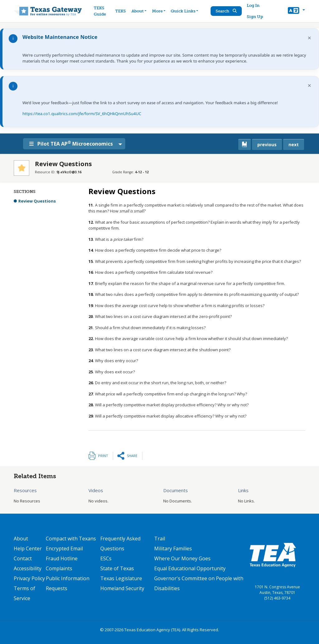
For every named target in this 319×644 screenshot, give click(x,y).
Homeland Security (122, 588)
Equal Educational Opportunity (190, 568)
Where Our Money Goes (182, 558)
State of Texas (117, 568)
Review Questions (37, 201)
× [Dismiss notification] (309, 38)
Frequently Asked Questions (120, 544)
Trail (160, 539)
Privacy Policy (29, 578)
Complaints (59, 568)
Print (103, 456)
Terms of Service (24, 593)
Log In (253, 5)
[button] (296, 11)
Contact (23, 558)
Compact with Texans (71, 539)
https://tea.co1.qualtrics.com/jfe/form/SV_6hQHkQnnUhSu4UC (82, 114)
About (21, 539)
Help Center (28, 548)
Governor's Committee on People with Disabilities (199, 583)
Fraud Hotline (62, 558)
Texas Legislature (121, 578)
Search (226, 11)
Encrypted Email (64, 548)
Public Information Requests (68, 583)
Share (132, 456)
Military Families (173, 548)
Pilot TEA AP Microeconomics (72, 143)
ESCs (106, 558)
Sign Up (255, 17)
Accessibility (28, 568)
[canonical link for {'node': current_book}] (245, 145)
